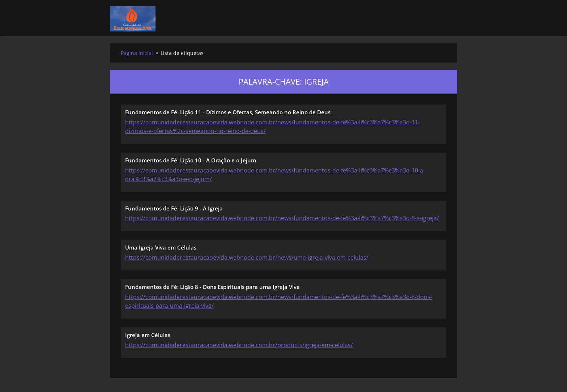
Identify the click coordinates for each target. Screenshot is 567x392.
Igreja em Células (148, 335)
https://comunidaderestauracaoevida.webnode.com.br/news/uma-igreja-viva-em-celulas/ (247, 257)
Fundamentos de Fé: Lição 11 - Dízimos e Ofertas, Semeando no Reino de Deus (228, 112)
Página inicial (137, 53)
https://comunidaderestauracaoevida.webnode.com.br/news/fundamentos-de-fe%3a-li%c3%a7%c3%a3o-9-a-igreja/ (282, 218)
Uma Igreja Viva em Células (161, 247)
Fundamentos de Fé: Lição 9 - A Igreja (174, 208)
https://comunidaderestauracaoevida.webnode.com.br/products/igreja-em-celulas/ (239, 345)
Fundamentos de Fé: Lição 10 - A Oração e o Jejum (191, 160)
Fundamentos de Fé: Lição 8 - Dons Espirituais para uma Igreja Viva (212, 287)
